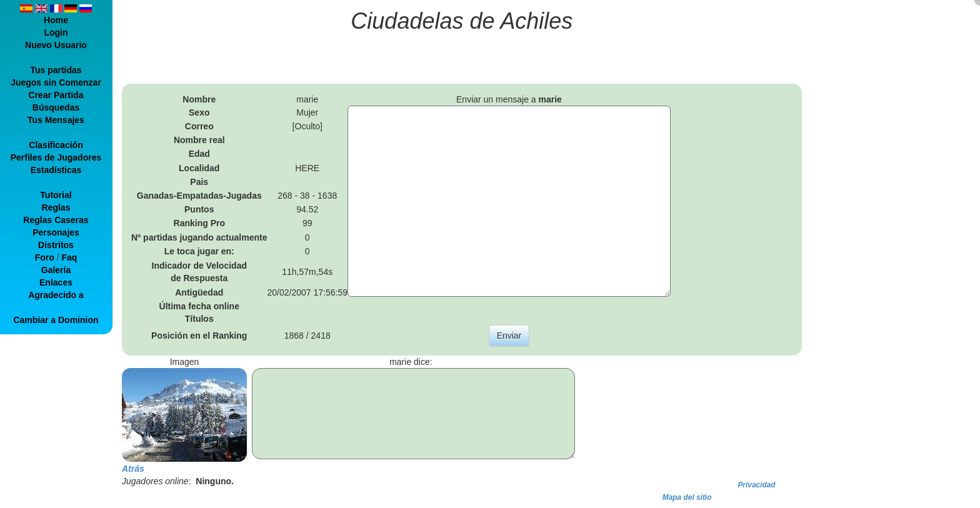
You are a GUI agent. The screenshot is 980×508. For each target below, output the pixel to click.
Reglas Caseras (56, 220)
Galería (56, 270)
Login (56, 32)
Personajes (56, 232)
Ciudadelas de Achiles (462, 21)
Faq (69, 257)
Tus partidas (56, 70)
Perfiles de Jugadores (56, 157)
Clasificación (56, 145)
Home (56, 20)
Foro (45, 257)
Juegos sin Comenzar (56, 82)
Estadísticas (56, 170)
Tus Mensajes (56, 120)
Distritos (56, 245)
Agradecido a (56, 295)
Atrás (133, 469)
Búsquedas (56, 107)
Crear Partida (56, 95)
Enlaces (56, 282)
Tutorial (56, 195)
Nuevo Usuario (56, 45)
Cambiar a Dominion (56, 320)
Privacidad (756, 485)
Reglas (56, 207)
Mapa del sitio (687, 497)
